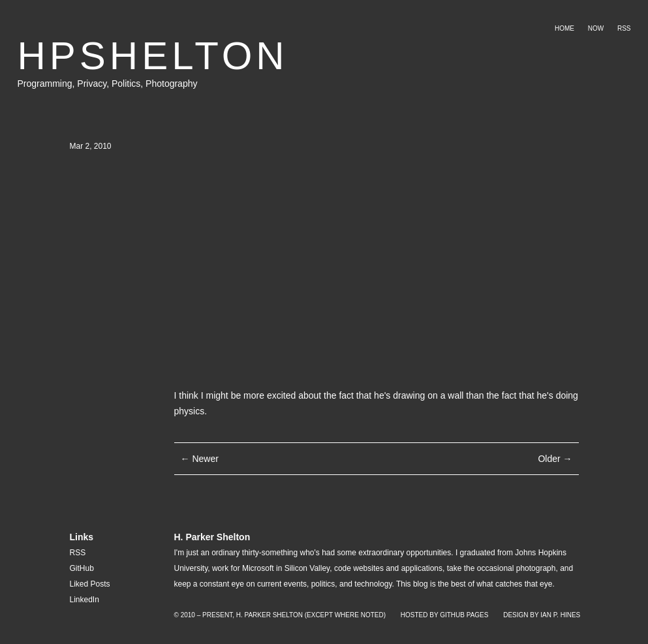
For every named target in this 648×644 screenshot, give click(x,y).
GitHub (82, 568)
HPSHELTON (153, 56)
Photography (171, 84)
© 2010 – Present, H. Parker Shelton (239, 615)
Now (596, 28)
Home (564, 28)
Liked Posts (90, 584)
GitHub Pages (464, 615)
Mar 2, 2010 (91, 146)
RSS (624, 28)
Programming (45, 84)
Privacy (92, 84)
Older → (555, 459)
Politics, (129, 84)
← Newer (200, 459)
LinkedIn (85, 600)
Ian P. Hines (560, 615)
